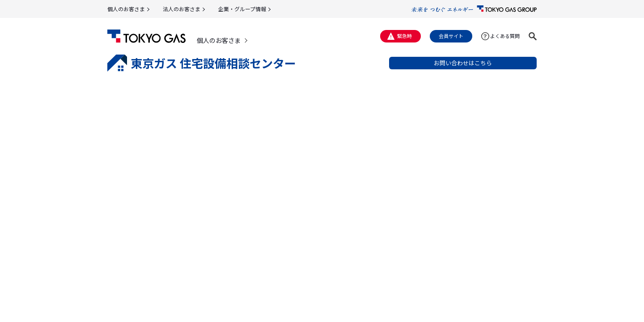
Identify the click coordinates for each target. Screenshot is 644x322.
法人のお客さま (182, 9)
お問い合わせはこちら (463, 63)
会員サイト (451, 36)
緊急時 (405, 36)
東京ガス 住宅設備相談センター (202, 63)
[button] (533, 36)
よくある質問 (505, 36)
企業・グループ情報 (242, 9)
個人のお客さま (126, 9)
